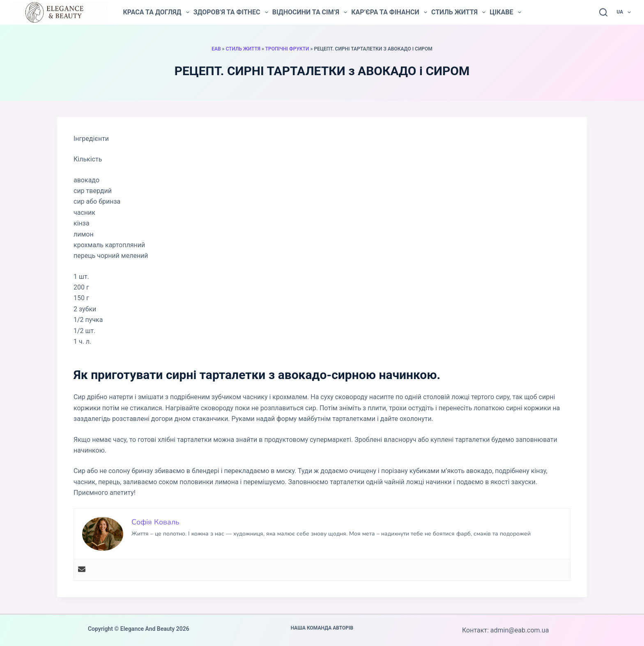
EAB (216, 49)
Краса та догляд (156, 12)
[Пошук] (603, 12)
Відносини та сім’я (310, 12)
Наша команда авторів (322, 628)
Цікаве (505, 12)
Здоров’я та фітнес (231, 12)
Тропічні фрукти (287, 49)
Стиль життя (458, 12)
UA (624, 12)
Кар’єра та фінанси (389, 12)
